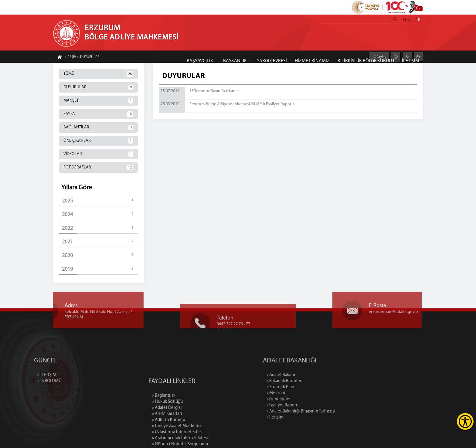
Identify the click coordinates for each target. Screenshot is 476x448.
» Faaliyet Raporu (303, 405)
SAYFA (98, 114)
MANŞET (98, 101)
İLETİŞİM (411, 61)
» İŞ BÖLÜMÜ (29, 381)
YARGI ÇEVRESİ (272, 61)
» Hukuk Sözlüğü (167, 421)
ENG (406, 20)
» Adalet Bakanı (301, 375)
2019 (100, 269)
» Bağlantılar (164, 415)
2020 (100, 255)
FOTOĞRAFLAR (98, 168)
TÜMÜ (98, 74)
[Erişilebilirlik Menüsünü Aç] (465, 421)
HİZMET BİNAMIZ (312, 61)
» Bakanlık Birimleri (305, 381)
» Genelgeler (299, 399)
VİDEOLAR (98, 154)
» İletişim (296, 417)
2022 (100, 228)
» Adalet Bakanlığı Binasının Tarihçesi (321, 411)
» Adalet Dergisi (167, 427)
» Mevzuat (296, 393)
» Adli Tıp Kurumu (169, 439)
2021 (100, 242)
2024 (100, 214)
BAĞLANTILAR (98, 127)
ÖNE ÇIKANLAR (98, 141)
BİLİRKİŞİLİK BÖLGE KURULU (366, 61)
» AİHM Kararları (167, 433)
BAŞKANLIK (235, 61)
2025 (100, 201)
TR (418, 20)
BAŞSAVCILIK (200, 61)
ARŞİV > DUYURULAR (82, 57)
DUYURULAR (98, 87)
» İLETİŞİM (27, 375)
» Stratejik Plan (301, 387)
